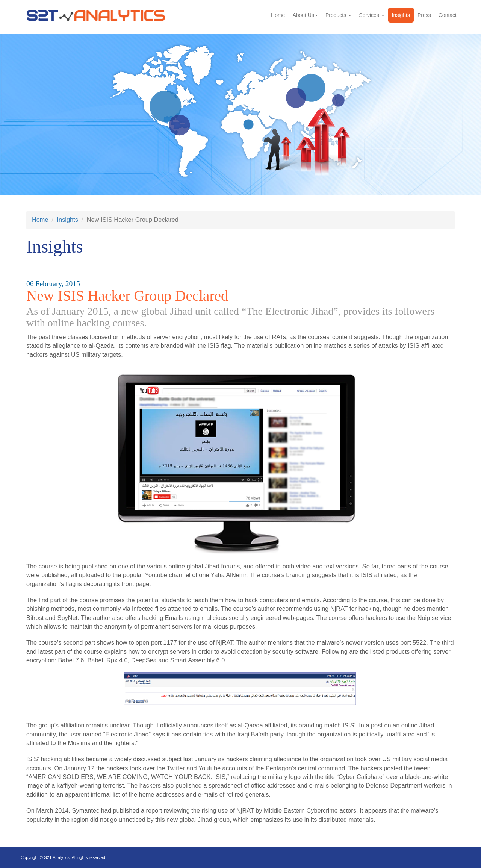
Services (372, 15)
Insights (401, 15)
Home (278, 15)
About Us (305, 15)
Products (338, 15)
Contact (448, 15)
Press (424, 15)
